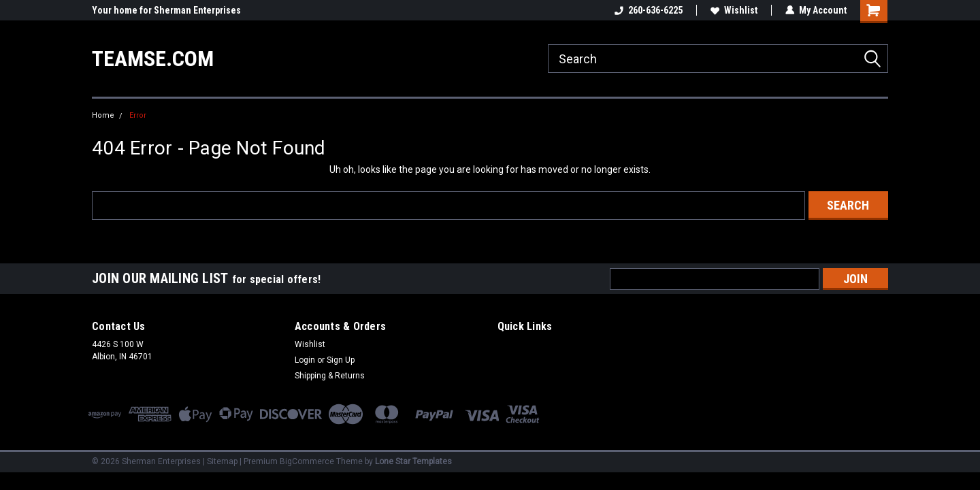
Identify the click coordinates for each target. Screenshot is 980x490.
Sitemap (222, 461)
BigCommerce (307, 461)
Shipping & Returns (330, 376)
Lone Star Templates (413, 461)
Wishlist (734, 10)
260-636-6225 (649, 10)
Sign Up (341, 360)
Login (305, 360)
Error (138, 115)
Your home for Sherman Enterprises (166, 10)
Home (103, 115)
